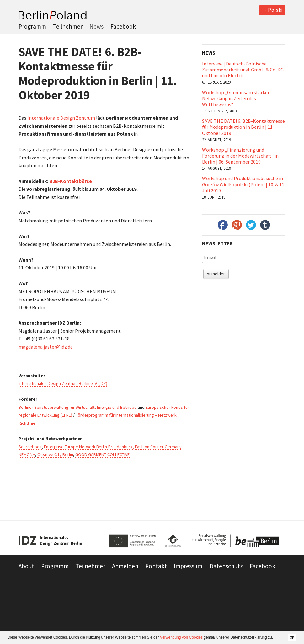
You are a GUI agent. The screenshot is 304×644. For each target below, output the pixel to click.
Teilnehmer (68, 26)
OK (292, 637)
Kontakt (156, 566)
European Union (134, 541)
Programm (32, 26)
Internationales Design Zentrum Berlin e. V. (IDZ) (63, 383)
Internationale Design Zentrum (61, 118)
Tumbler (265, 225)
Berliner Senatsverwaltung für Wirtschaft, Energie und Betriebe (78, 407)
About (26, 566)
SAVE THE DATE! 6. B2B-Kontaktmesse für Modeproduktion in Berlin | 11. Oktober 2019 (243, 127)
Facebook (123, 26)
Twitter (251, 225)
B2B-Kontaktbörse (71, 181)
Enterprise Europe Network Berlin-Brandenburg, (89, 447)
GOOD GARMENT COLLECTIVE (102, 454)
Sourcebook (30, 447)
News (96, 26)
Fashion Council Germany (158, 447)
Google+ (237, 225)
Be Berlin (234, 541)
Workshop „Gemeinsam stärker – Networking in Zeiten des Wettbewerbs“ (237, 98)
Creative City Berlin (55, 454)
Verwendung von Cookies (181, 637)
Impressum (188, 566)
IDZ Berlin (51, 541)
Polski (275, 10)
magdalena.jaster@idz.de (46, 347)
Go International (173, 541)
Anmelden (216, 274)
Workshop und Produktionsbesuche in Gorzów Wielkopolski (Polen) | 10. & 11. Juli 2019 (244, 184)
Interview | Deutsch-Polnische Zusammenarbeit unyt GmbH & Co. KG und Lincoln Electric (243, 70)
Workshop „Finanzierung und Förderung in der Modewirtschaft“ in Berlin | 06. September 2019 (240, 156)
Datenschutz (226, 566)
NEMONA (27, 454)
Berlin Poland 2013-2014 (53, 15)
